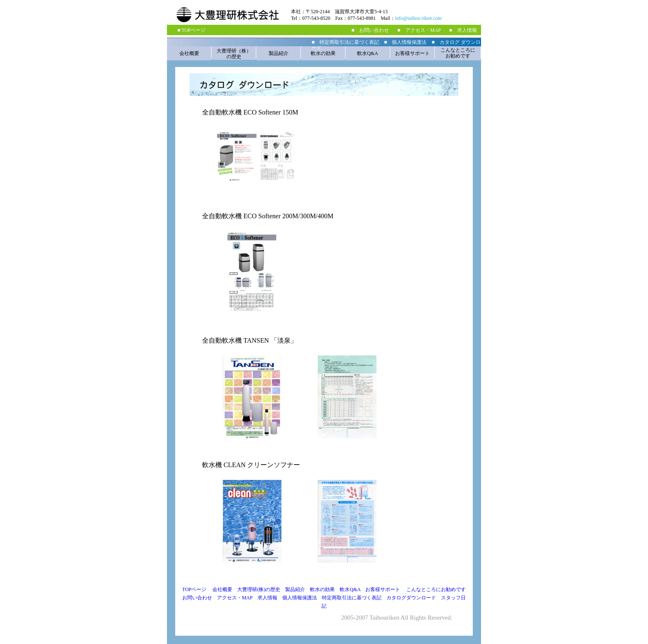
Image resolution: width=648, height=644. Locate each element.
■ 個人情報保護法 (405, 42)
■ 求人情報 (463, 30)
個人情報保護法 (300, 598)
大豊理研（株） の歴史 (234, 54)
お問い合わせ (200, 598)
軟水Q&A (368, 53)
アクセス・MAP (237, 598)
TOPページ (194, 589)
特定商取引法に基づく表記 (352, 598)
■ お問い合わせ (370, 30)
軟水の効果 (323, 53)
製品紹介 (279, 53)
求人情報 (267, 598)
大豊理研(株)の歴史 (259, 589)
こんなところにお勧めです (436, 589)
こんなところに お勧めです (458, 53)
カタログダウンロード (414, 598)
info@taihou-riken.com (418, 18)
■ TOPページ (191, 30)
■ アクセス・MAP (419, 30)
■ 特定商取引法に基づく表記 (345, 42)
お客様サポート (412, 53)
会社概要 (189, 53)
